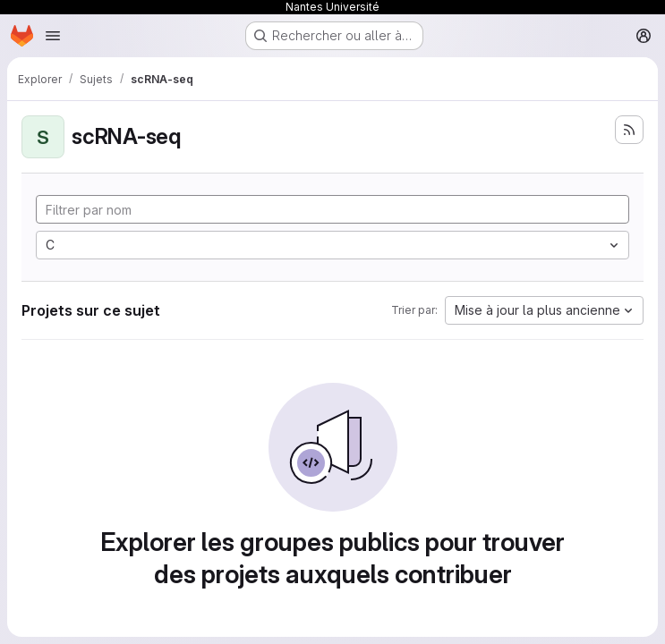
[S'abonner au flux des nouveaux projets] (629, 130)
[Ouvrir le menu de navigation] (53, 36)
